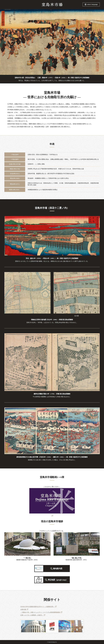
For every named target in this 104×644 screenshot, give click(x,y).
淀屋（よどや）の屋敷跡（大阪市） (32, 615)
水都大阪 (23, 609)
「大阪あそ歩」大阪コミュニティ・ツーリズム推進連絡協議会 (40, 612)
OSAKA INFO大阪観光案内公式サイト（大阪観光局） (37, 607)
